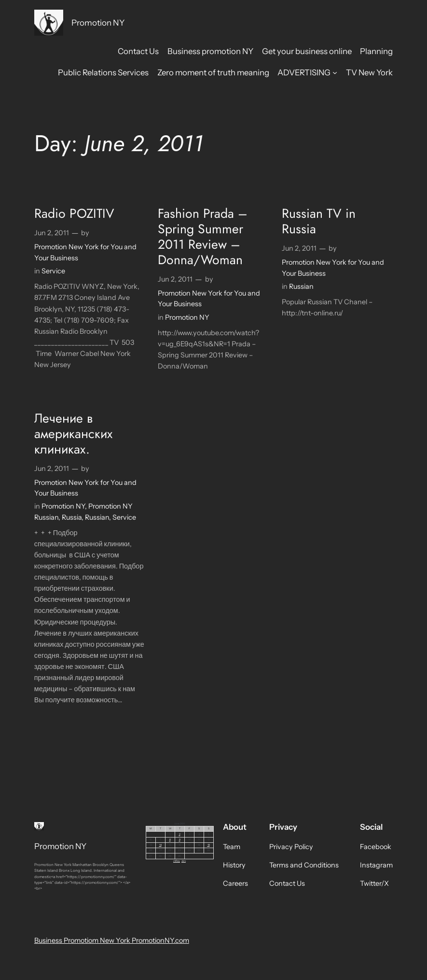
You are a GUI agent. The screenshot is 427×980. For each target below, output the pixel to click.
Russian (301, 286)
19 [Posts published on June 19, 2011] (209, 845)
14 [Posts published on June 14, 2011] (160, 845)
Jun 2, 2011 (52, 233)
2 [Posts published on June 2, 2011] (180, 834)
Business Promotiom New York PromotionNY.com (112, 940)
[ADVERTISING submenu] (335, 72)
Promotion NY (98, 22)
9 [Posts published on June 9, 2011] (180, 839)
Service (53, 271)
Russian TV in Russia (319, 222)
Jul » (184, 861)
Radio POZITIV (74, 214)
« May (177, 861)
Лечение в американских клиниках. (73, 434)
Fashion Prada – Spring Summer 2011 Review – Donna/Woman (203, 237)
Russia (72, 517)
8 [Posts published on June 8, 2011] (170, 839)
